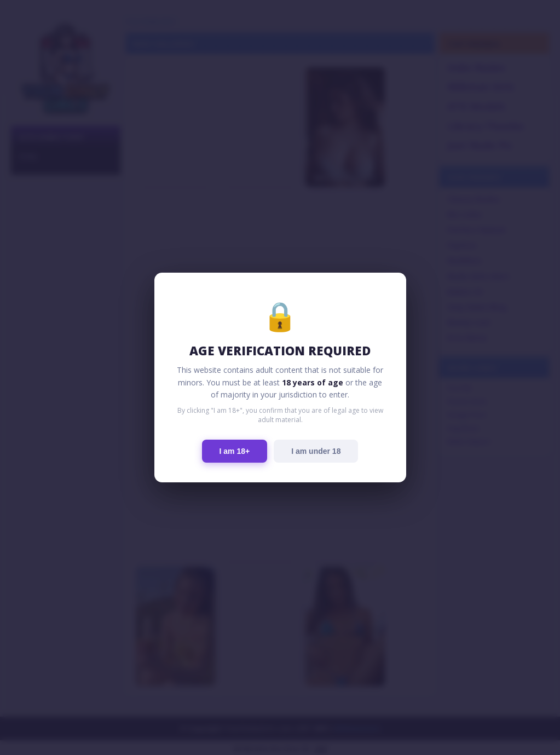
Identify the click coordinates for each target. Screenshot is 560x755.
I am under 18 (316, 451)
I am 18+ (235, 451)
